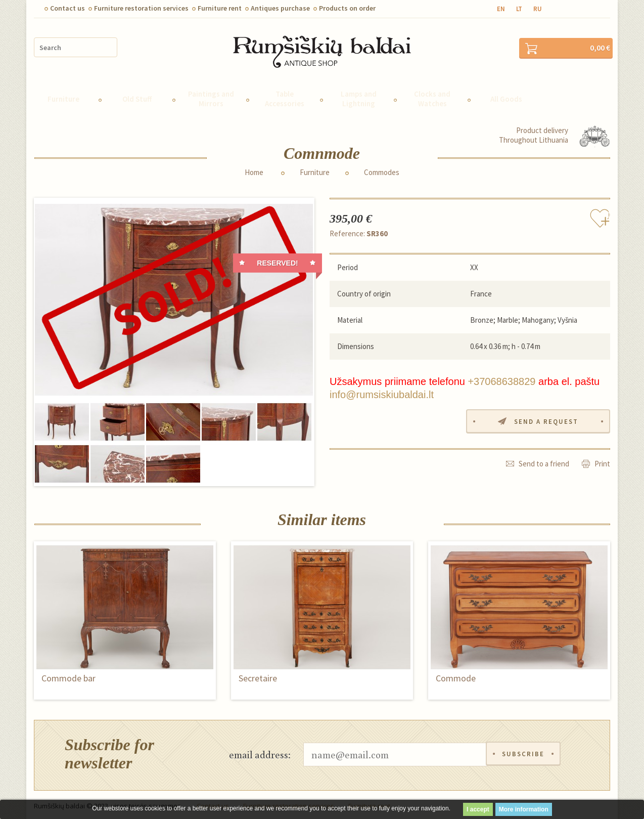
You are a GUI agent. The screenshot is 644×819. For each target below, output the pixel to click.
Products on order (347, 8)
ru (538, 9)
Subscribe (523, 751)
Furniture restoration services (141, 8)
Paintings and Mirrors (211, 96)
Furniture (63, 96)
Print (602, 461)
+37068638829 (501, 378)
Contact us (67, 8)
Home (254, 169)
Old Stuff (137, 96)
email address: (260, 751)
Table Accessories (285, 96)
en (501, 9)
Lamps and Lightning (359, 96)
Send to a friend (544, 461)
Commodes (382, 169)
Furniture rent (220, 8)
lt (519, 9)
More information (524, 809)
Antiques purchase (280, 8)
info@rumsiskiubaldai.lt (382, 392)
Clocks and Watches (432, 96)
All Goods (506, 96)
